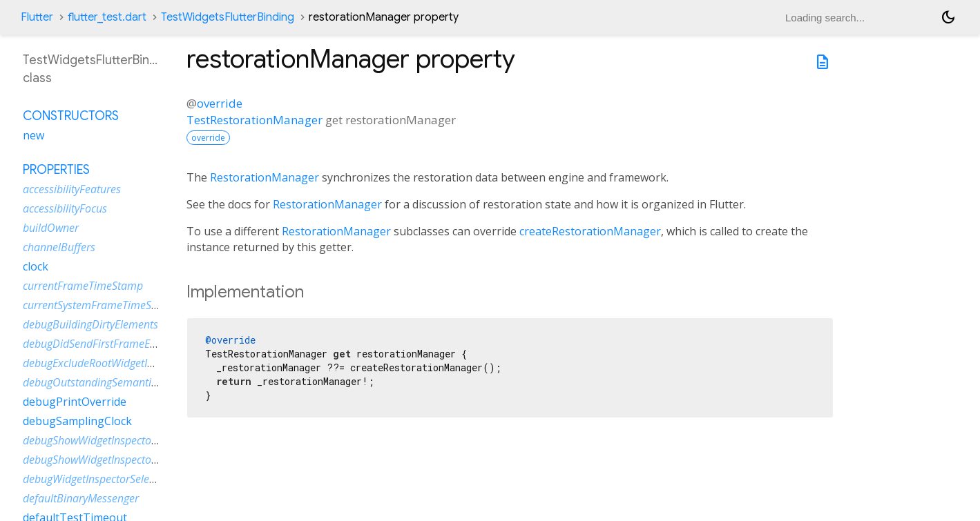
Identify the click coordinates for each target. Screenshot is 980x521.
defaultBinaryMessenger (81, 498)
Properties (56, 170)
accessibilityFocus (65, 208)
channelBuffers (59, 247)
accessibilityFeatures (72, 189)
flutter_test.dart (107, 17)
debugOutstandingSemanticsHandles (112, 382)
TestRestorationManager (254, 120)
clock (36, 266)
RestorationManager (265, 177)
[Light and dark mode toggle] (948, 17)
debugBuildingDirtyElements (90, 324)
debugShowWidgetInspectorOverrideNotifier (128, 460)
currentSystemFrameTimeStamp (100, 305)
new (33, 135)
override (220, 103)
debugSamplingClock (77, 421)
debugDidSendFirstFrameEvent (96, 344)
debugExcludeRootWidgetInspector (106, 363)
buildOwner (51, 228)
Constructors (71, 116)
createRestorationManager (590, 231)
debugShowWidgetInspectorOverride (110, 440)
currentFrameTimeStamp (83, 286)
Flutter (37, 17)
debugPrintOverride (75, 402)
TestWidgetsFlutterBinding (228, 17)
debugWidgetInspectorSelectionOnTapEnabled (133, 479)
